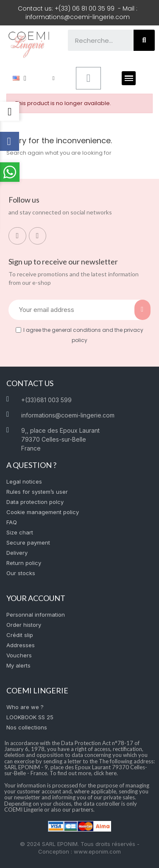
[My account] (54, 78)
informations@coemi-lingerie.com (78, 17)
